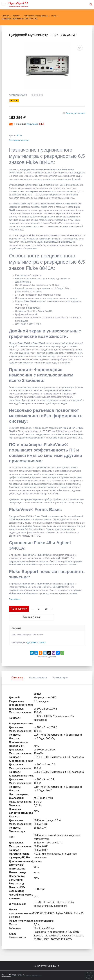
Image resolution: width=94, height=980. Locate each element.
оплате (42, 642)
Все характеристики (19, 140)
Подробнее (15, 599)
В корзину (19, 608)
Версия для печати (75, 113)
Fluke (20, 136)
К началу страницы (47, 966)
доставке (32, 642)
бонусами (32, 124)
